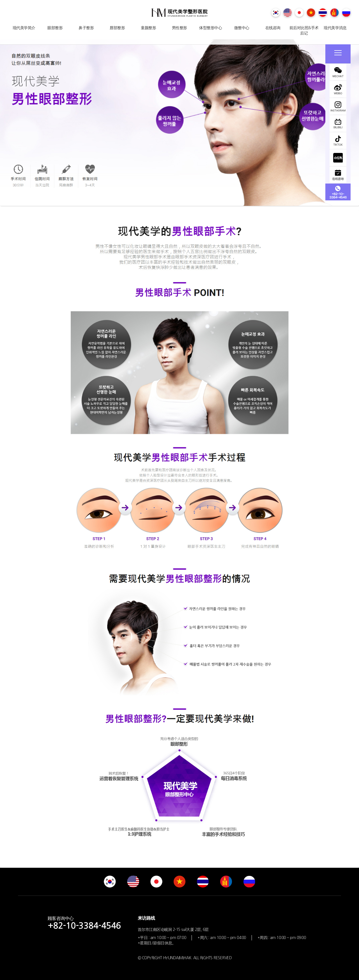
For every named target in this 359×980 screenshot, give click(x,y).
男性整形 (179, 28)
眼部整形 (55, 28)
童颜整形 (148, 28)
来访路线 (146, 918)
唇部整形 (117, 28)
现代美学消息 (335, 28)
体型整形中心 (210, 28)
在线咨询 (273, 28)
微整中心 (242, 28)
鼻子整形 (86, 28)
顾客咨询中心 (84, 923)
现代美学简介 (24, 28)
